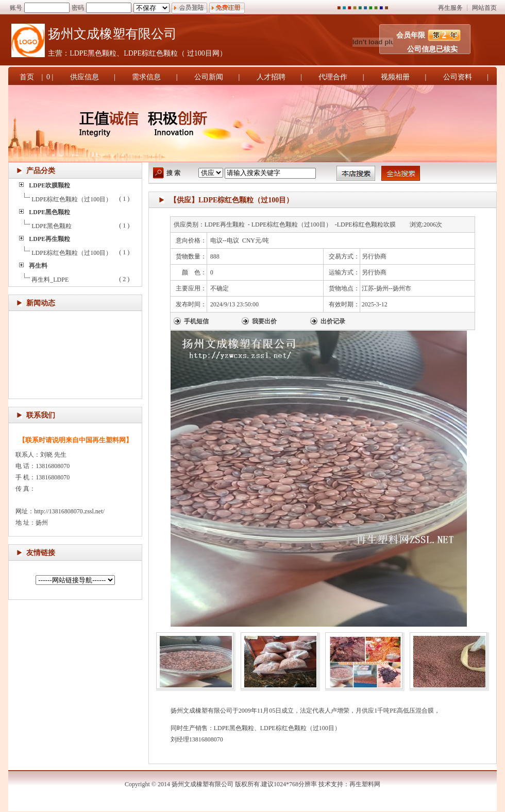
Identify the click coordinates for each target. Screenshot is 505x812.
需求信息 (146, 77)
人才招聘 (271, 77)
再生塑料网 (365, 784)
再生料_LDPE (50, 280)
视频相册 (395, 77)
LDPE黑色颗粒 (52, 226)
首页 (27, 77)
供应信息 (85, 77)
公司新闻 (209, 77)
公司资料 (458, 77)
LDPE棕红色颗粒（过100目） (72, 199)
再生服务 (450, 8)
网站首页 (484, 8)
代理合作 (333, 77)
